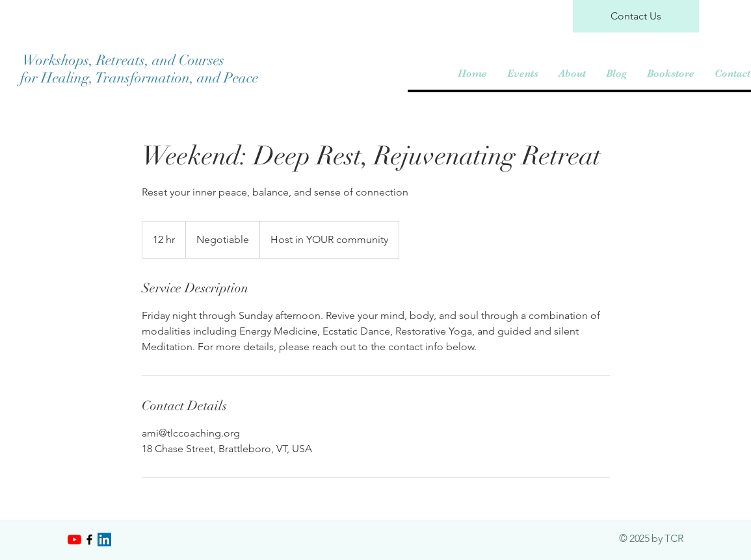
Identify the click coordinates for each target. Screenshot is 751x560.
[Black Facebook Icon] (89, 540)
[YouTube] (74, 540)
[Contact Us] (636, 16)
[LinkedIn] (104, 540)
